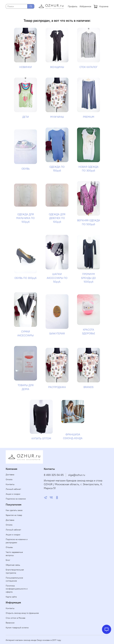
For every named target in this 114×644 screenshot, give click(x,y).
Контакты (10, 484)
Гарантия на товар (14, 515)
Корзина (101, 6)
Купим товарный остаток (17, 628)
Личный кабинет (13, 489)
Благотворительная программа (15, 571)
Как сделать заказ (14, 510)
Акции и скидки (13, 494)
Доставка (10, 475)
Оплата (9, 479)
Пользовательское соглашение (14, 579)
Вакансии (10, 623)
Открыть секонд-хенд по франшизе (22, 613)
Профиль (73, 6)
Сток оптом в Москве (16, 618)
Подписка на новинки (16, 499)
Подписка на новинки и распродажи (17, 541)
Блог (8, 560)
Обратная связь (13, 565)
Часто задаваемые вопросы (14, 554)
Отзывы (9, 547)
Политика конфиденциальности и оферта (17, 589)
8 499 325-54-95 (54, 475)
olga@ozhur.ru (77, 475)
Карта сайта (11, 597)
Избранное (85, 6)
